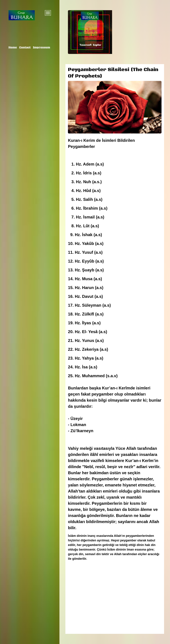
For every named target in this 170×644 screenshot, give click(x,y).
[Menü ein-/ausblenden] (48, 13)
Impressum (42, 47)
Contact (25, 47)
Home (13, 47)
